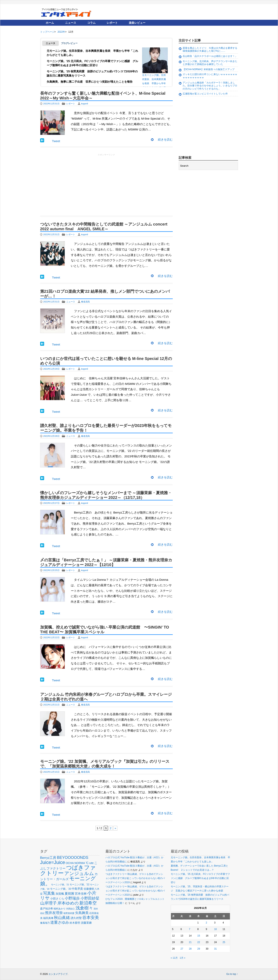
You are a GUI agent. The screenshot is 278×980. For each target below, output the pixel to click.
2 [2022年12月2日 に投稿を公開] (206, 923)
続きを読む (165, 139)
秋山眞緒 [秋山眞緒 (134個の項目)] (62, 918)
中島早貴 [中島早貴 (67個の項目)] (77, 889)
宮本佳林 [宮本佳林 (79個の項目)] (81, 894)
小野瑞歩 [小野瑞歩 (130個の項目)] (72, 898)
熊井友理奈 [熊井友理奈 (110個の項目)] (54, 913)
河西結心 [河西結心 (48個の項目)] (70, 909)
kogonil (85, 104)
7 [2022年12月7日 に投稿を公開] (190, 929)
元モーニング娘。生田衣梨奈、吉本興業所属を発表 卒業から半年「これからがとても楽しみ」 (155, 67)
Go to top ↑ (232, 974)
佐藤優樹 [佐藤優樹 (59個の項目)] (89, 889)
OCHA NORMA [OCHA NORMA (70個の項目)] (75, 863)
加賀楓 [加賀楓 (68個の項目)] (60, 894)
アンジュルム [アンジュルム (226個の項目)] (79, 873)
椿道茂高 (85, 302)
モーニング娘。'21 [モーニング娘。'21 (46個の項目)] (60, 885)
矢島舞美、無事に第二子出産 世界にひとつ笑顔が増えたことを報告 (90, 82)
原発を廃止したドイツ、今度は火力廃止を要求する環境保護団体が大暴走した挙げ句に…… (210, 50)
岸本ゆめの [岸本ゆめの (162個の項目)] (68, 903)
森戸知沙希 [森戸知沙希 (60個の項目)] (47, 909)
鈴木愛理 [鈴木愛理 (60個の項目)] (75, 923)
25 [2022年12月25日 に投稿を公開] (224, 942)
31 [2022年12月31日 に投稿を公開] (215, 949)
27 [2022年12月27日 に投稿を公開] (182, 949)
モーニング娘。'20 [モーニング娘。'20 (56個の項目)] (61, 889)
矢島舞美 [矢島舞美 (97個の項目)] (82, 913)
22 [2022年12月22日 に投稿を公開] (199, 942)
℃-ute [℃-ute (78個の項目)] (90, 863)
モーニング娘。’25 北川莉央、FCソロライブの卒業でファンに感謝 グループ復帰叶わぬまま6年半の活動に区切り (200, 878)
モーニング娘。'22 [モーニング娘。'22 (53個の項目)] (80, 885)
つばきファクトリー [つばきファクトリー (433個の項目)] (68, 870)
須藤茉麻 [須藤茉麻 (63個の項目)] (86, 923)
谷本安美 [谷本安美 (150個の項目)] (91, 917)
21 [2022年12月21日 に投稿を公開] (190, 942)
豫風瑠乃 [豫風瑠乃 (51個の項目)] (45, 923)
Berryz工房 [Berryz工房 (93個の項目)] (48, 858)
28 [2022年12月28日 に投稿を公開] (190, 949)
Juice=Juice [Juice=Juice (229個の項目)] (53, 862)
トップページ (47, 32)
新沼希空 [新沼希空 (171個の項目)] (88, 903)
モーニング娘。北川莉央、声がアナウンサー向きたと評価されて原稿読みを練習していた (210, 63)
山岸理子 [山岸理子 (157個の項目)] (48, 903)
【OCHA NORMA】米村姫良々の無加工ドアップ (209, 69)
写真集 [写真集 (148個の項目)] (49, 893)
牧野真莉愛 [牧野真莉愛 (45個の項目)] (69, 913)
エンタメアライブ (58, 974)
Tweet (56, 141)
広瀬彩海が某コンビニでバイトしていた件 (205, 94)
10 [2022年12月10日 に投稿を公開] (215, 929)
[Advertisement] (106, 184)
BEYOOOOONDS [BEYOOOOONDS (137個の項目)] (73, 857)
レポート (112, 23)
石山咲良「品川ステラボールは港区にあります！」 (210, 56)
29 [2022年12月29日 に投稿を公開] (199, 949)
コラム (91, 23)
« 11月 (174, 958)
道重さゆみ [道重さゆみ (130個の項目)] (60, 922)
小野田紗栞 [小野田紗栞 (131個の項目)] (90, 898)
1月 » (183, 958)
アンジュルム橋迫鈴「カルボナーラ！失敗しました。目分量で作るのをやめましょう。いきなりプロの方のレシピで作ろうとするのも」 (210, 86)
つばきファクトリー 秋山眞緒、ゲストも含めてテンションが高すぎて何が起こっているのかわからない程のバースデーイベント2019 (135, 878)
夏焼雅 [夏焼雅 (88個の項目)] (69, 893)
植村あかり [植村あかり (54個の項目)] (60, 909)
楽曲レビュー (137, 23)
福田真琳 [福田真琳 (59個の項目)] (48, 918)
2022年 (61, 32)
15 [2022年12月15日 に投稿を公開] (199, 936)
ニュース (71, 23)
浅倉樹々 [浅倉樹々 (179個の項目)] (84, 908)
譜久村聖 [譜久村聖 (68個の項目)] (76, 918)
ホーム (50, 23)
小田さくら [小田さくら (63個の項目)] (57, 899)
